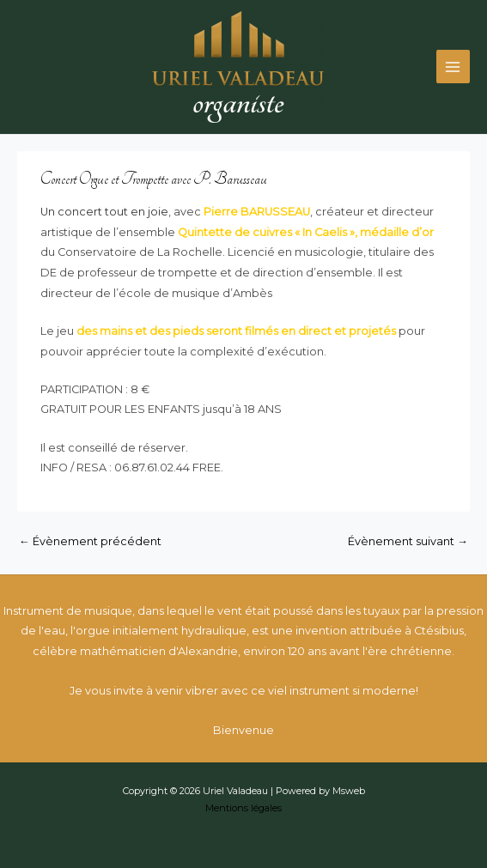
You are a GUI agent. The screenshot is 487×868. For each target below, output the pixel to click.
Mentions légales (243, 808)
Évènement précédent (90, 541)
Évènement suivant (408, 541)
